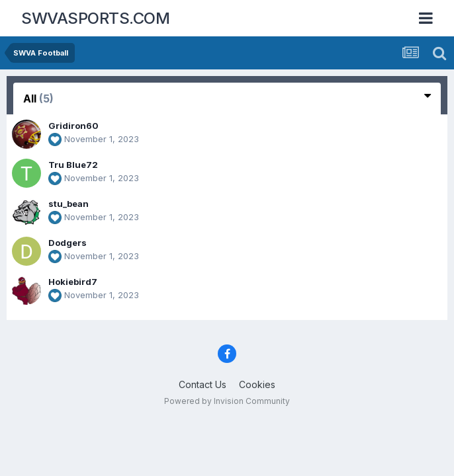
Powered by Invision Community (227, 401)
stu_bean (68, 204)
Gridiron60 (73, 126)
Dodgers (68, 243)
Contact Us (203, 384)
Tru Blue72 (73, 165)
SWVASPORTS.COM (95, 18)
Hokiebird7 (73, 282)
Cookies (257, 384)
